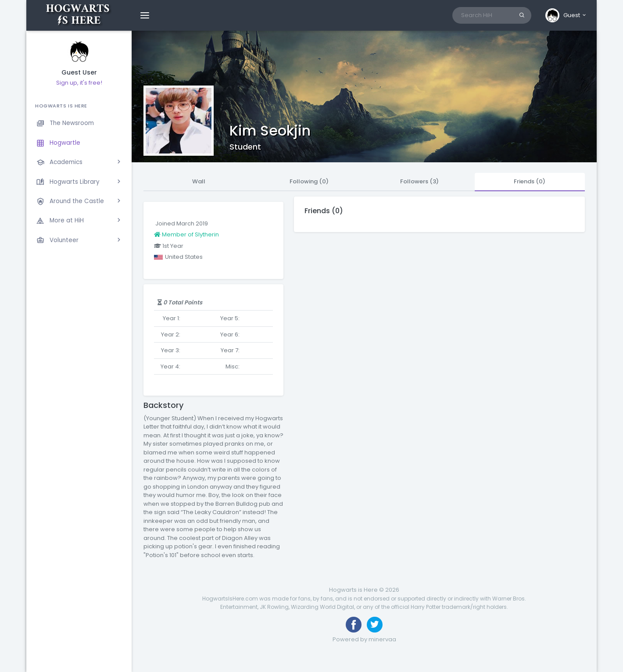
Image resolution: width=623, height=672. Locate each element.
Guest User (79, 73)
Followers (419, 181)
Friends (530, 181)
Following (309, 181)
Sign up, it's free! (79, 83)
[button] (566, 15)
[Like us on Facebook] (354, 625)
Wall (199, 181)
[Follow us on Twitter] (375, 625)
